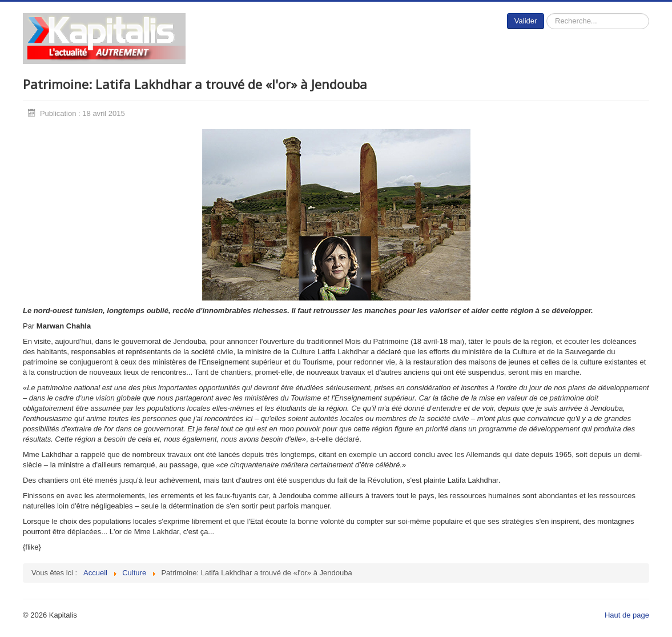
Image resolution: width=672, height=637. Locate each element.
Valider (526, 21)
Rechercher (544, 13)
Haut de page (627, 615)
